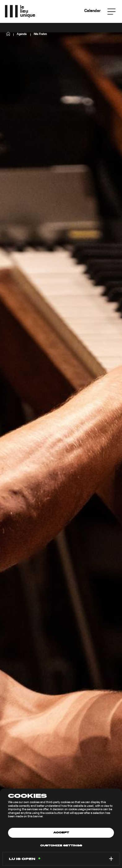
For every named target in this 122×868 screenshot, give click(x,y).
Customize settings (61, 846)
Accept (61, 833)
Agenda (22, 34)
